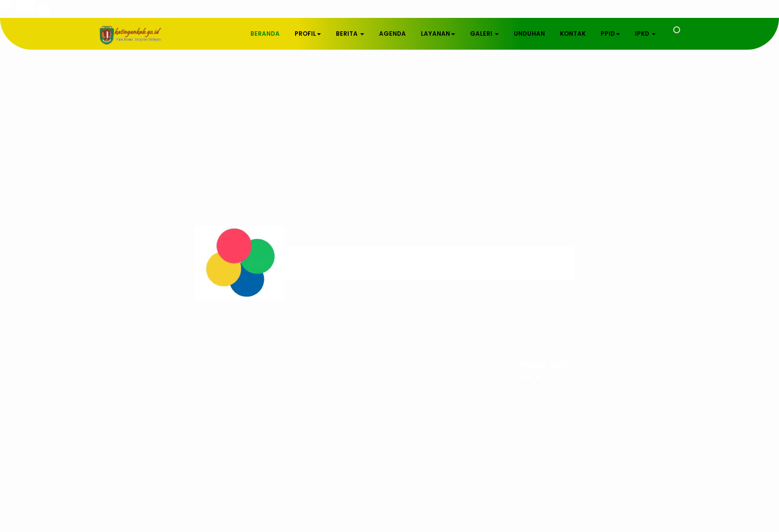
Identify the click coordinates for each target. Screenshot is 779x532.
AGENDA (392, 34)
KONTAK (573, 34)
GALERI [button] (484, 34)
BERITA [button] (350, 34)
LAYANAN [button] (438, 34)
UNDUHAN (529, 34)
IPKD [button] (645, 34)
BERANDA (265, 34)
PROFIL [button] (308, 34)
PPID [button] (610, 34)
